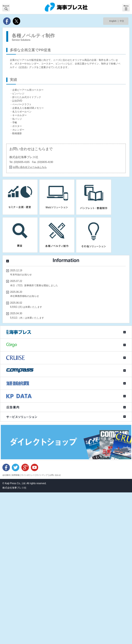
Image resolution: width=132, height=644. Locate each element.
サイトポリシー (28, 475)
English (113, 21)
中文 (122, 21)
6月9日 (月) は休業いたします (26, 307)
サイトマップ (42, 475)
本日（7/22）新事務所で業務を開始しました (34, 285)
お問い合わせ (55, 475)
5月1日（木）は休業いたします (27, 318)
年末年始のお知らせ (21, 275)
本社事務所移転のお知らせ (25, 296)
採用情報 (16, 475)
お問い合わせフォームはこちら (30, 167)
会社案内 (6, 475)
